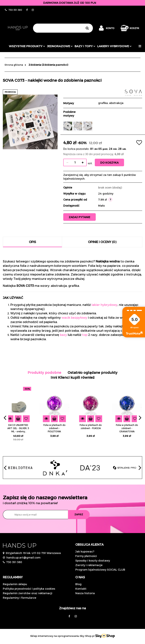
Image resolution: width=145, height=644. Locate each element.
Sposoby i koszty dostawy (93, 561)
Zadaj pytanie (80, 217)
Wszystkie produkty (27, 46)
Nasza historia (85, 593)
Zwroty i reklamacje (89, 565)
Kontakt (81, 589)
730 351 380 (14, 562)
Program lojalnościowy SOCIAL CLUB (100, 570)
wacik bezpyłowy (74, 317)
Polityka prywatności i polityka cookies (29, 589)
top (85, 335)
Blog (78, 584)
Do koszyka (110, 163)
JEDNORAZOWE (60, 46)
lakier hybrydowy (105, 305)
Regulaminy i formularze (20, 598)
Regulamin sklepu (15, 584)
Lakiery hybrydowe (114, 46)
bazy (63, 335)
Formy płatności (86, 556)
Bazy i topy (85, 46)
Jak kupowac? (85, 551)
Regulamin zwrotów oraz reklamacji (28, 593)
